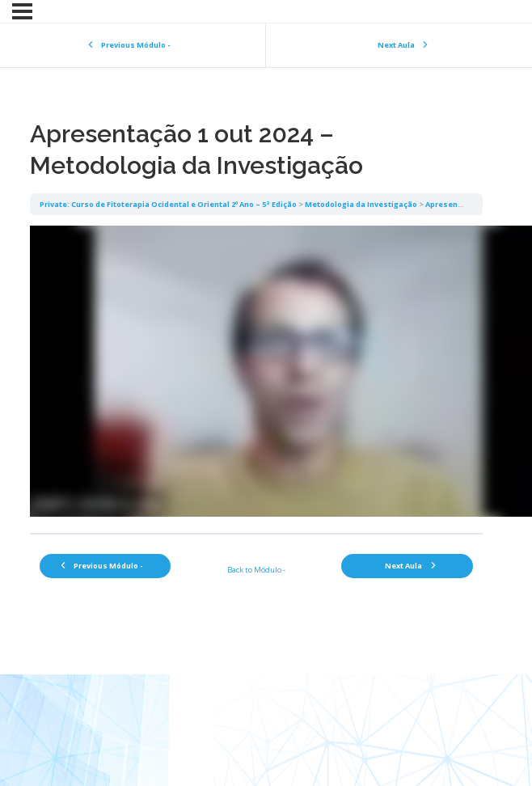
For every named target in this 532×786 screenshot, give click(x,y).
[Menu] (22, 11)
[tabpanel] (256, 374)
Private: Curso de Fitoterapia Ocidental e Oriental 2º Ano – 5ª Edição (168, 204)
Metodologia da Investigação (361, 204)
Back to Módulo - (256, 570)
